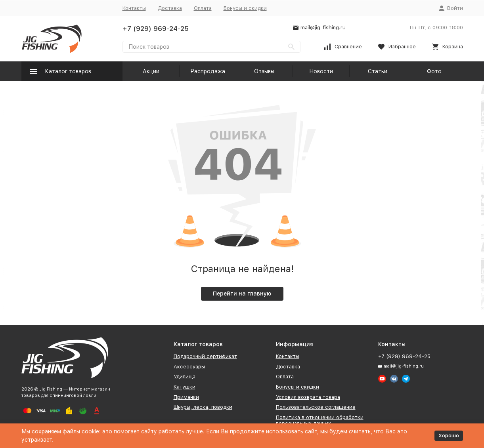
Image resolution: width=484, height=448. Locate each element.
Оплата (203, 8)
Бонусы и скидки (245, 8)
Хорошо (449, 436)
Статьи (378, 71)
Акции (151, 71)
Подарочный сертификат (205, 356)
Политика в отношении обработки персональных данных (320, 420)
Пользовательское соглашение (316, 407)
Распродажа (208, 71)
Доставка (170, 8)
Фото (434, 71)
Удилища (185, 377)
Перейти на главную (242, 294)
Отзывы (264, 71)
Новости (321, 71)
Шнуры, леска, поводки (203, 407)
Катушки (185, 387)
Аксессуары (189, 367)
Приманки (186, 397)
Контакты (134, 8)
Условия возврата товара (308, 397)
